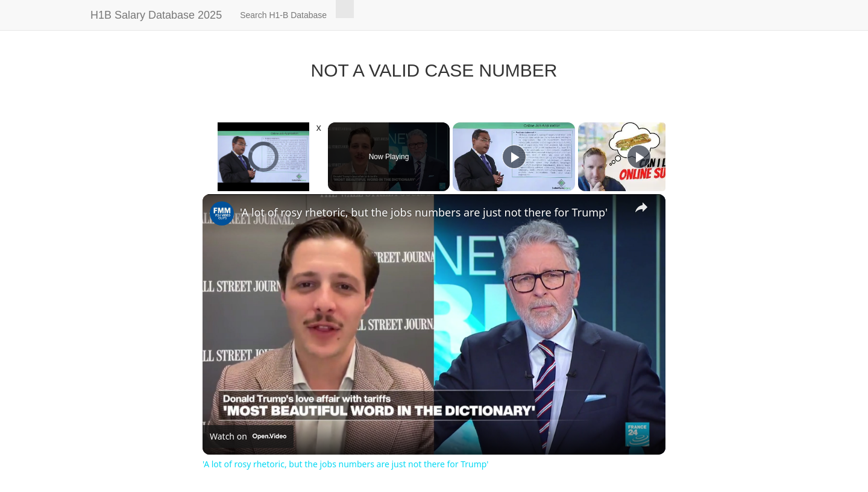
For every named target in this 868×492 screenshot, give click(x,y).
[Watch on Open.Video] (248, 437)
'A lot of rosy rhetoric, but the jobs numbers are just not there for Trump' (424, 212)
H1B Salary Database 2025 (156, 15)
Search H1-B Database (283, 15)
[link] (222, 213)
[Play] (514, 157)
